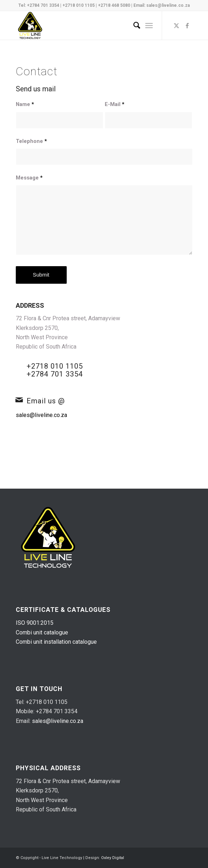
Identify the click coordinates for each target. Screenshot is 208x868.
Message (29, 178)
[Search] (133, 25)
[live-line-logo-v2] (86, 25)
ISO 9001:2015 (35, 623)
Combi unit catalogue (42, 632)
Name (25, 104)
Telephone (31, 141)
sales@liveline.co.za (168, 5)
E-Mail (115, 104)
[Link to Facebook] (187, 26)
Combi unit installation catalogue (56, 642)
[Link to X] (176, 26)
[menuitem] (133, 25)
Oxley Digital (113, 858)
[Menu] (149, 25)
